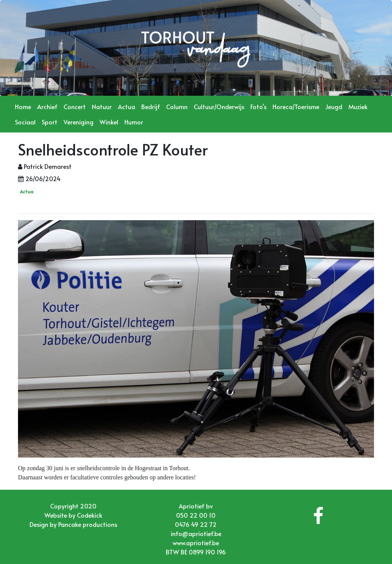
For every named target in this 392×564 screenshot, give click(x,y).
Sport (50, 122)
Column (177, 106)
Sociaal (25, 122)
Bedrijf (151, 106)
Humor (134, 122)
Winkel (109, 122)
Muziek (358, 106)
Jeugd (334, 106)
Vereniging (78, 122)
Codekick (90, 515)
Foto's (258, 106)
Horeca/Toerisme (296, 106)
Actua (127, 106)
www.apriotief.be (196, 543)
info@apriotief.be (196, 533)
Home (23, 106)
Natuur (102, 106)
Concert (75, 106)
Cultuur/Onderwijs (219, 106)
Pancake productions (88, 524)
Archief (47, 106)
